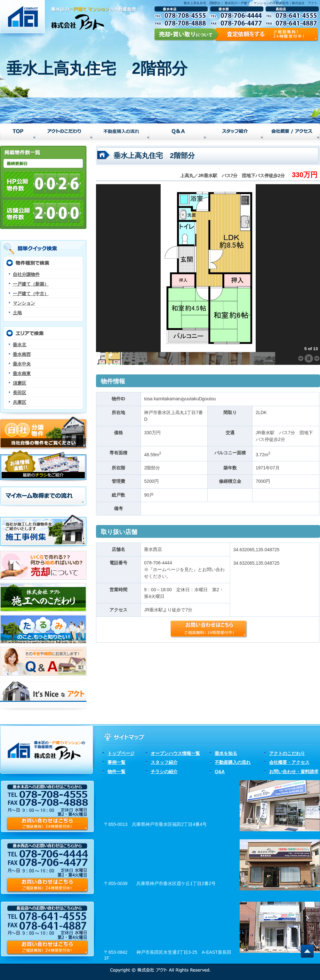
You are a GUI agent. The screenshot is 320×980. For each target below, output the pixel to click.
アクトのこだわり (287, 753)
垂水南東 (22, 373)
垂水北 (20, 345)
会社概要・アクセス (289, 762)
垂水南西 (22, 354)
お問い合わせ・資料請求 (294, 772)
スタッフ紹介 (164, 762)
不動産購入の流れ (233, 762)
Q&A (220, 772)
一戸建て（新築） (31, 284)
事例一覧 (116, 762)
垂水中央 (22, 364)
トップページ (121, 753)
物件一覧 (116, 772)
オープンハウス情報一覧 (175, 753)
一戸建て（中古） (31, 294)
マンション (24, 303)
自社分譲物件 (26, 274)
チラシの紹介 (164, 772)
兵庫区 (20, 402)
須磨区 (20, 383)
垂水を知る (226, 753)
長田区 (20, 393)
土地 (17, 313)
